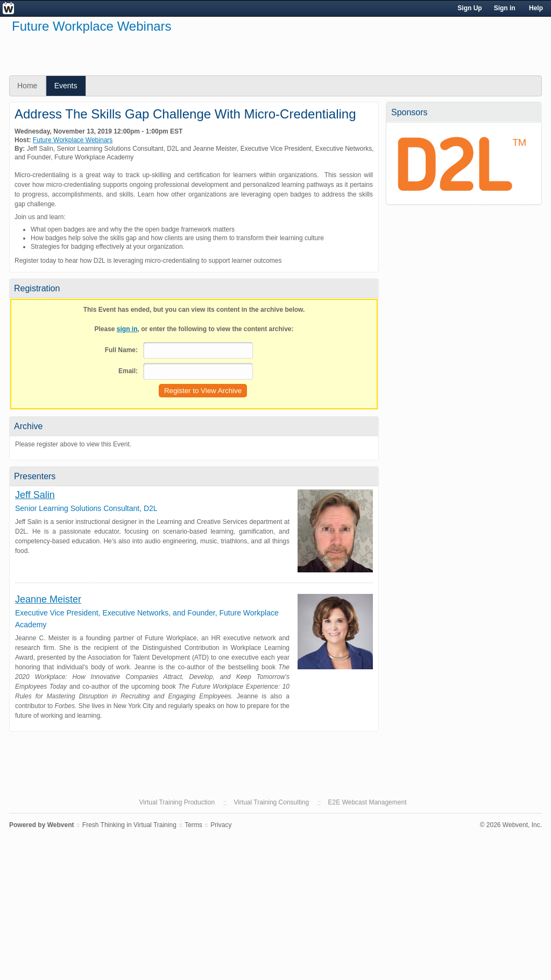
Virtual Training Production (177, 802)
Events (66, 86)
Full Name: (121, 350)
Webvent (61, 825)
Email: (128, 371)
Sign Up (469, 8)
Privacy (221, 825)
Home (27, 86)
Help (536, 8)
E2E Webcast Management (368, 802)
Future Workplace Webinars (73, 140)
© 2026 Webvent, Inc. (511, 825)
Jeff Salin (35, 495)
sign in (127, 329)
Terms (193, 825)
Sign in (505, 8)
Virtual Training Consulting (271, 802)
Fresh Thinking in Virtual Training (129, 825)
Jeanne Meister (48, 599)
